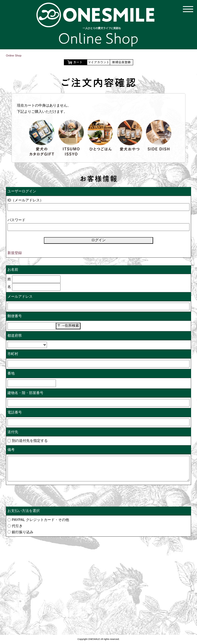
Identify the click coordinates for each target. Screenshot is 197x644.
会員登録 (122, 62)
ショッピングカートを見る (75, 62)
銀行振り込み (23, 532)
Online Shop (14, 55)
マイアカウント (98, 62)
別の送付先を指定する (28, 441)
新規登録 (15, 253)
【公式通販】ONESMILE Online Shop (96, 15)
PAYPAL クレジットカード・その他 (40, 520)
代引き (17, 526)
